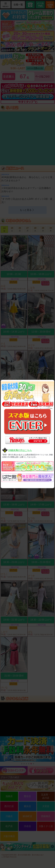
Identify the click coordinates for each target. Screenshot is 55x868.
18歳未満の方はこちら (20, 450)
